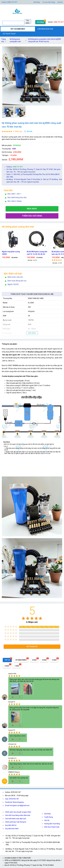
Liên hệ (60, 2)
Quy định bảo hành (12, 829)
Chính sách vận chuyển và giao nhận (18, 812)
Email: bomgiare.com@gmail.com (17, 805)
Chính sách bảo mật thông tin (16, 822)
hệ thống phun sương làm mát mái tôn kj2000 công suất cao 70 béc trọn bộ (44, 40)
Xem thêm (32, 333)
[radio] (23, 618)
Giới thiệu (37, 2)
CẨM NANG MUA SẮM (45, 29)
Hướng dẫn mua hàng (52, 824)
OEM (14, 149)
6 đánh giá (18, 131)
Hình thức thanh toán (52, 827)
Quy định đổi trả (11, 825)
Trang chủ (4, 41)
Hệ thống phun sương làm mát (15, 40)
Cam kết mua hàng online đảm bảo (18, 815)
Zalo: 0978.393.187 (12, 799)
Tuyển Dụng (48, 817)
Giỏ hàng (40, 22)
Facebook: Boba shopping (14, 802)
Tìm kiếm (28, 22)
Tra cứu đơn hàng (49, 2)
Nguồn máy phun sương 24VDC (11, 253)
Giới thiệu (48, 814)
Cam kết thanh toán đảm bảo (16, 819)
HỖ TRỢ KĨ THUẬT (9, 34)
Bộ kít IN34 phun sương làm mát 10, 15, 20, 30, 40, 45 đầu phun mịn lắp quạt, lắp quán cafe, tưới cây (37, 253)
